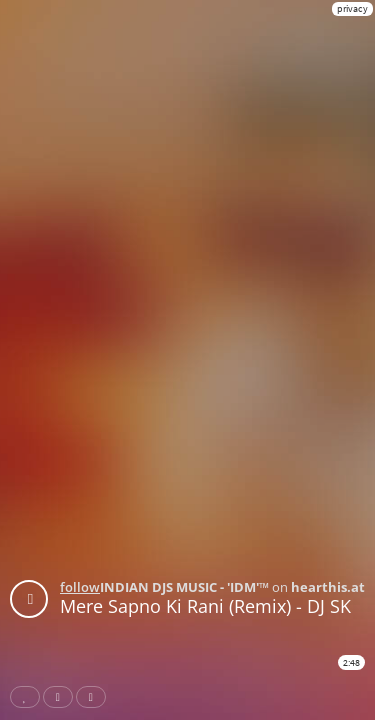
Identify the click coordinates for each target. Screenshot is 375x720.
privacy (352, 8)
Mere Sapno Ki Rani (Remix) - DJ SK (205, 606)
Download (95, 697)
